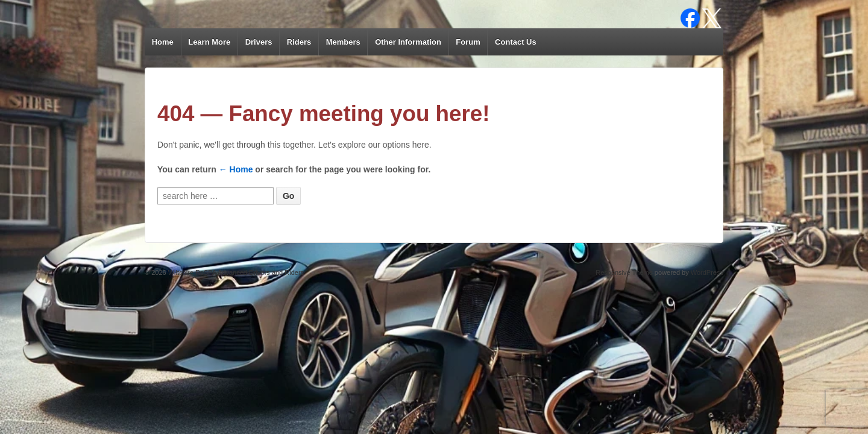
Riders (299, 42)
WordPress (707, 272)
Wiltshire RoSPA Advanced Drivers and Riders (235, 272)
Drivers (259, 42)
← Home (236, 169)
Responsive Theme (624, 272)
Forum (468, 42)
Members (343, 42)
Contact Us (516, 42)
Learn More (209, 42)
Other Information (408, 42)
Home (163, 42)
